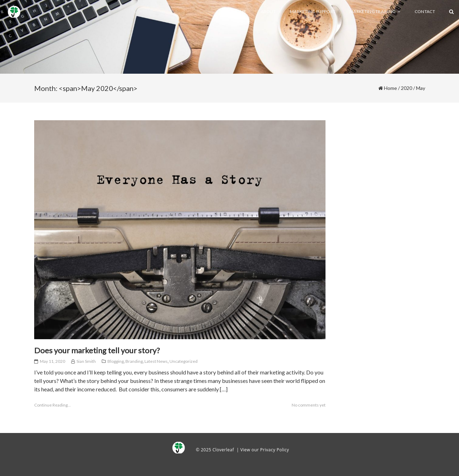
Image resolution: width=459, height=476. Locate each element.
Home (390, 88)
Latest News (156, 361)
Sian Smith (86, 361)
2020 (407, 88)
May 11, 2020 (52, 361)
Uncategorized (184, 361)
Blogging (116, 361)
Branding (134, 361)
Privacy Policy (275, 450)
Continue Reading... (52, 405)
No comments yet (309, 405)
